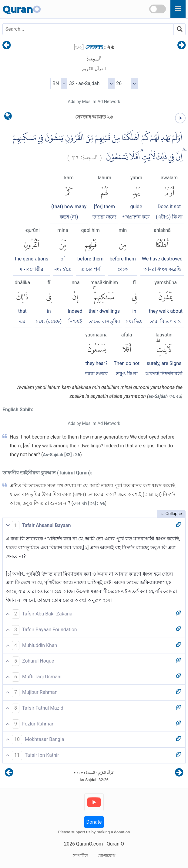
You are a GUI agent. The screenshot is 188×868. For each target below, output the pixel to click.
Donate (94, 822)
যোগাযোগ (106, 856)
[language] (8, 117)
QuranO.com (89, 844)
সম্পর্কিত (80, 856)
